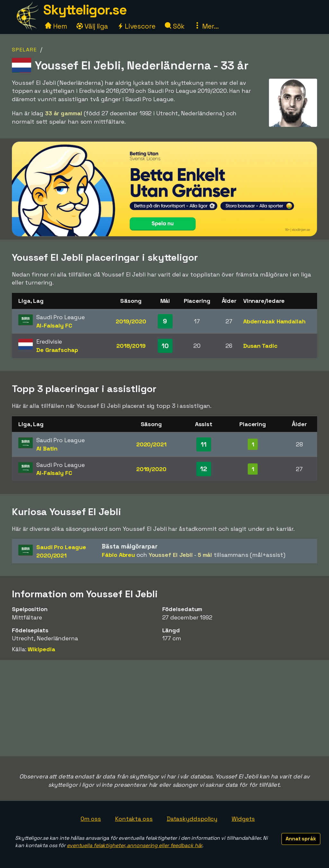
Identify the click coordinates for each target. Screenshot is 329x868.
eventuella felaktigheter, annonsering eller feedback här (134, 845)
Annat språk (301, 839)
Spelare (24, 50)
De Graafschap (57, 350)
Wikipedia (41, 649)
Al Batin (47, 448)
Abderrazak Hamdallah (274, 321)
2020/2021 (151, 444)
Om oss (91, 819)
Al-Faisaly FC (54, 325)
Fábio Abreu (118, 555)
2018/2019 (131, 346)
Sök (175, 26)
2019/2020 (131, 321)
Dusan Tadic (260, 346)
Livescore (136, 26)
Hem (56, 26)
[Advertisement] (164, 708)
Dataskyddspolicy (192, 819)
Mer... (206, 26)
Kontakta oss (134, 819)
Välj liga (92, 26)
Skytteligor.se (85, 10)
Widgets (243, 819)
